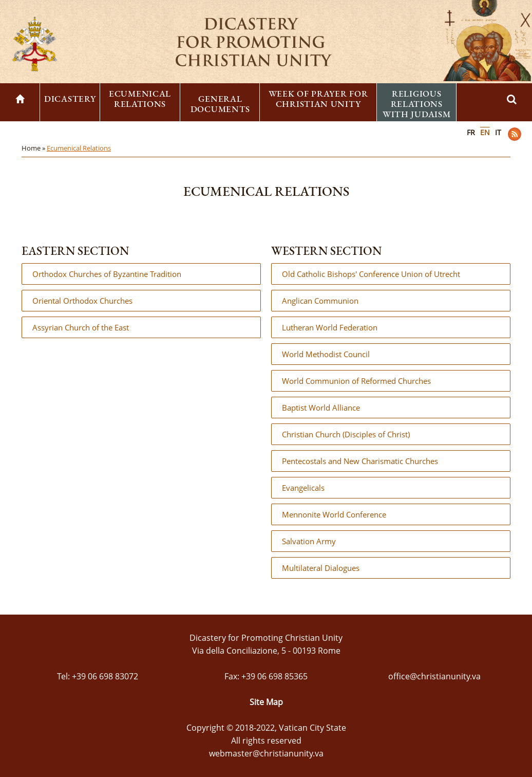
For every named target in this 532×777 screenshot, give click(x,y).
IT (498, 132)
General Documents (220, 104)
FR (471, 132)
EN (485, 132)
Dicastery (70, 99)
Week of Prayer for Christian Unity (318, 99)
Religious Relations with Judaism (416, 104)
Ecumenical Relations (140, 99)
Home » (34, 148)
